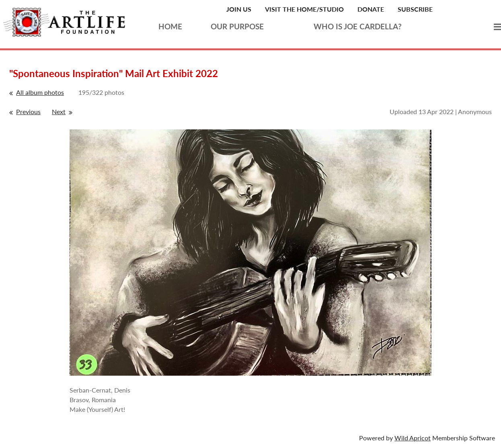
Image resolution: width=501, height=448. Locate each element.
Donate (371, 9)
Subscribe (415, 9)
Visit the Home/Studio (304, 9)
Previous (28, 111)
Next (59, 111)
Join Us (239, 9)
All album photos (40, 92)
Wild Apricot (413, 438)
